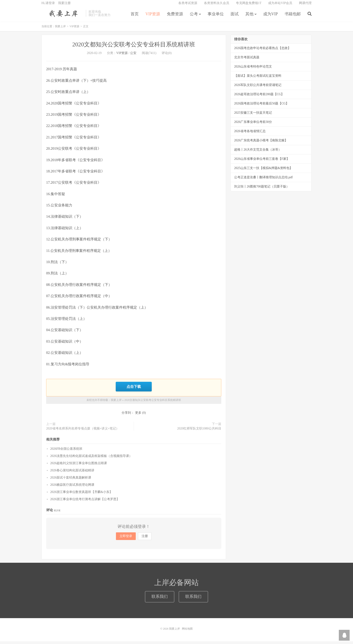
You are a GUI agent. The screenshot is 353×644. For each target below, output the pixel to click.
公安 (133, 56)
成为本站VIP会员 (280, 6)
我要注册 (64, 6)
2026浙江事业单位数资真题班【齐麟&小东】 (81, 495)
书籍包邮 (293, 17)
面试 (235, 17)
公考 (194, 17)
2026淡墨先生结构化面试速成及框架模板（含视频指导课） (91, 459)
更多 (138, 415)
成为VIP (270, 17)
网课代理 (305, 6)
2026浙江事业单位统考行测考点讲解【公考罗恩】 (85, 502)
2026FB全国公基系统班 (66, 451)
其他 (249, 17)
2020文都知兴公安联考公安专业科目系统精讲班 (134, 48)
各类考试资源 (188, 6)
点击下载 (134, 390)
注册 (145, 539)
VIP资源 (153, 17)
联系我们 (160, 599)
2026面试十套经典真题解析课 (71, 480)
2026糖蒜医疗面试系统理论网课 (72, 487)
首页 (135, 17)
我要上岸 (62, 16)
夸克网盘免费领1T (249, 6)
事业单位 (216, 17)
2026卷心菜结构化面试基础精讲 (72, 473)
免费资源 (175, 17)
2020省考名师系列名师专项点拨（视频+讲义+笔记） (83, 431)
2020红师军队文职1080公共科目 (199, 431)
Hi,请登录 (48, 6)
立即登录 (126, 539)
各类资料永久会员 (217, 6)
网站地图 (187, 631)
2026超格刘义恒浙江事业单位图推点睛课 (79, 466)
